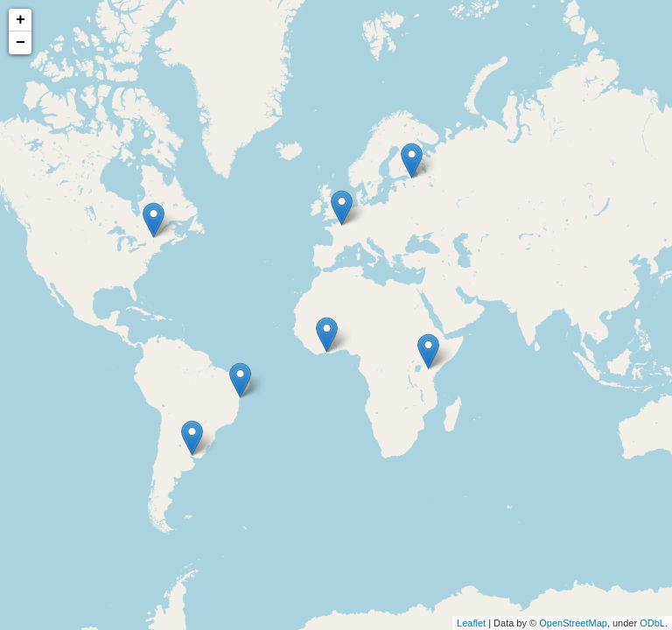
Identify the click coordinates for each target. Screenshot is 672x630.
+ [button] (21, 20)
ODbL (652, 623)
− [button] (21, 43)
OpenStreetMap (573, 623)
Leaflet (471, 623)
